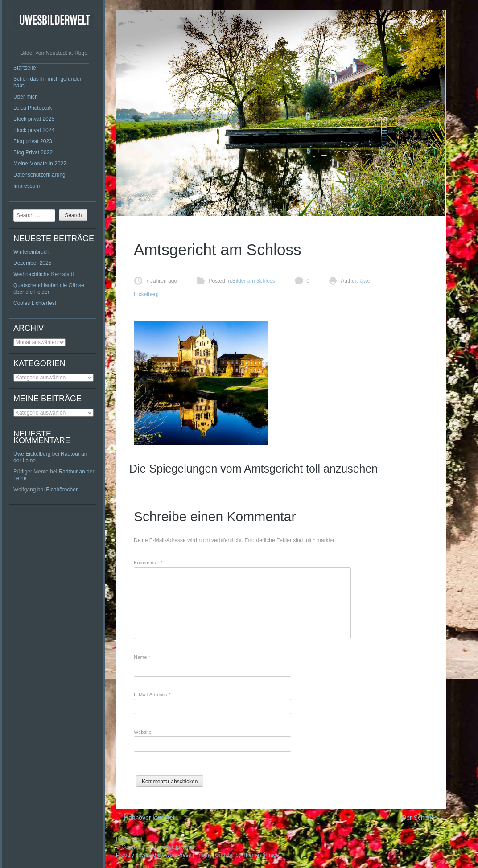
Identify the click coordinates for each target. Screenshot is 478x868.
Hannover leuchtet (145, 818)
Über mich (26, 97)
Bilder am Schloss (254, 281)
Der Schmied (424, 818)
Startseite (25, 68)
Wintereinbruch (31, 252)
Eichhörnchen (62, 490)
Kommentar (148, 563)
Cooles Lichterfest (35, 303)
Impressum (27, 186)
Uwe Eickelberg (32, 454)
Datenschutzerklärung (39, 175)
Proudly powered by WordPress (154, 855)
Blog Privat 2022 (33, 152)
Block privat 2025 (34, 119)
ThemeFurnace (261, 855)
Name (142, 657)
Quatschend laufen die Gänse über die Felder (49, 289)
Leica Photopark (33, 108)
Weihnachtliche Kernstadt (44, 274)
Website (143, 732)
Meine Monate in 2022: (41, 164)
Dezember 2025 (32, 263)
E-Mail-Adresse (152, 695)
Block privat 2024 (34, 130)
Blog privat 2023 (33, 141)
